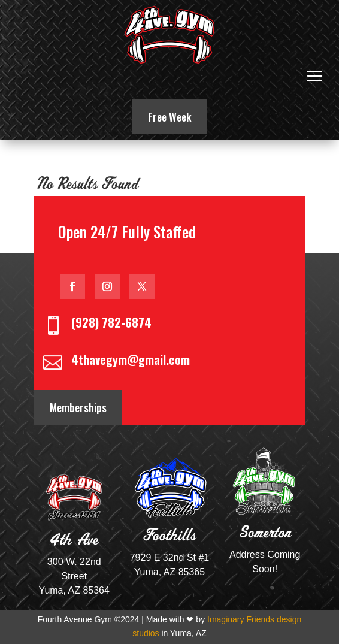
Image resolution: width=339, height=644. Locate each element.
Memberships (78, 407)
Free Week (170, 117)
